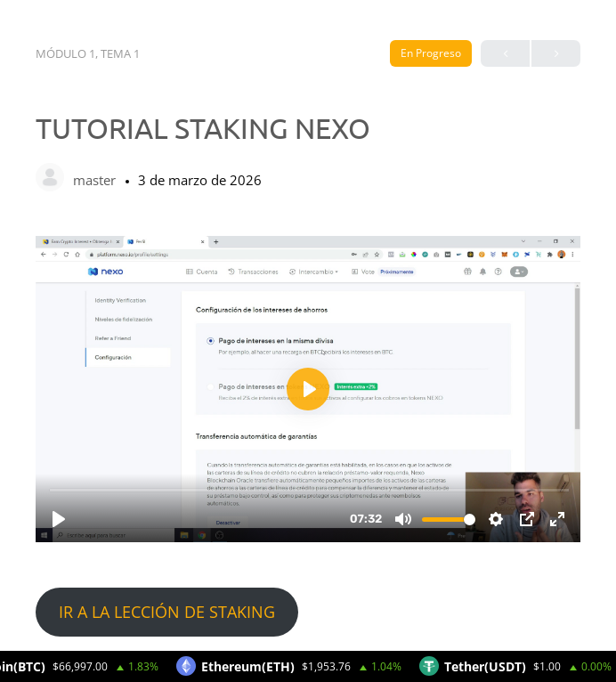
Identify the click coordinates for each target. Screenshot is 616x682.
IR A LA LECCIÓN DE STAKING (167, 612)
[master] (50, 179)
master (96, 180)
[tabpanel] (308, 436)
